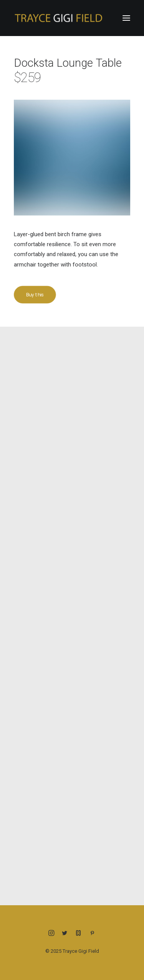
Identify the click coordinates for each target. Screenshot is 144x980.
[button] (126, 18)
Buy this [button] (38, 295)
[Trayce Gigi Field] (58, 18)
